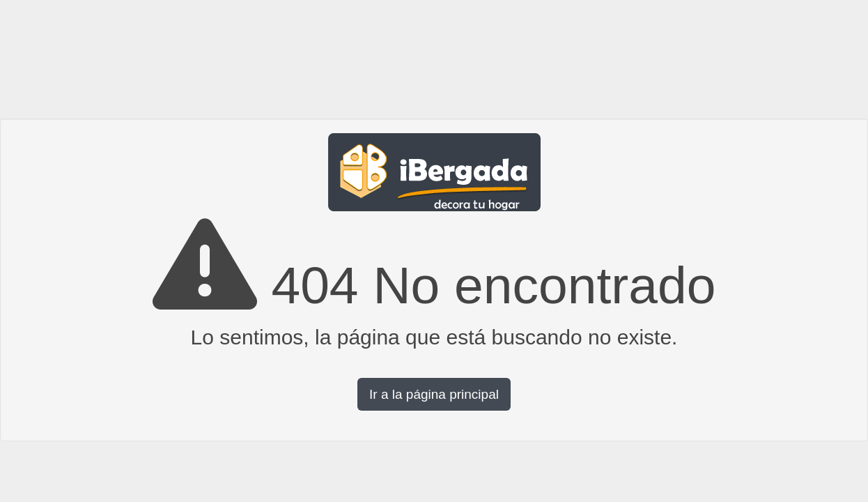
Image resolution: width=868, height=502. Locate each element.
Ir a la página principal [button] (434, 394)
